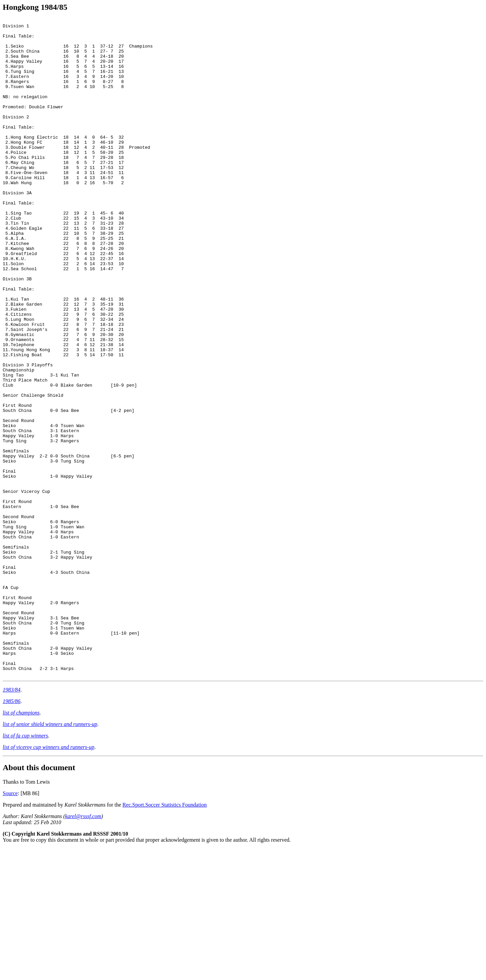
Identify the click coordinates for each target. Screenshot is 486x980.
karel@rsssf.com (83, 948)
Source (10, 925)
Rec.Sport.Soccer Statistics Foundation (165, 936)
